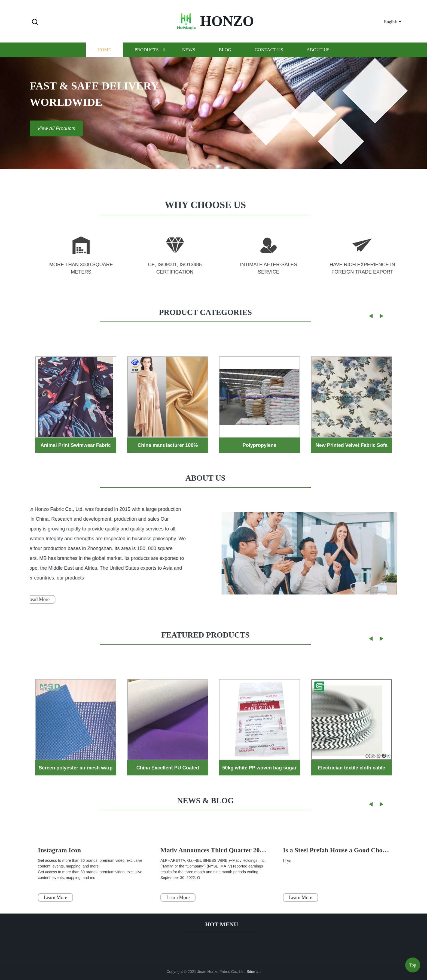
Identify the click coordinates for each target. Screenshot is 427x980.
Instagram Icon (59, 869)
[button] (35, 22)
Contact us (269, 58)
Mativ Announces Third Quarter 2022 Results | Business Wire (246, 869)
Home (104, 58)
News (189, 58)
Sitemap (254, 972)
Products (147, 58)
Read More (30, 599)
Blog (225, 58)
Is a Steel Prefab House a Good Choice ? (339, 869)
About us (318, 58)
